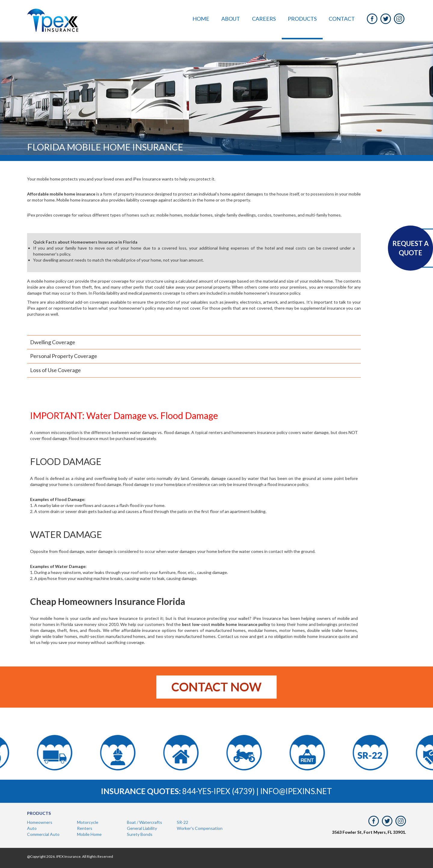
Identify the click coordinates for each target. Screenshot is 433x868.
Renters (85, 828)
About (231, 19)
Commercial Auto (43, 834)
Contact (342, 19)
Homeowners (40, 822)
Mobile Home (89, 834)
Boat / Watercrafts (144, 822)
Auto (32, 828)
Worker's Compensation (200, 828)
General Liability (142, 828)
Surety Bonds (140, 834)
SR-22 (183, 822)
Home (201, 19)
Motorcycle (88, 822)
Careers (264, 19)
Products (302, 19)
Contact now (216, 687)
